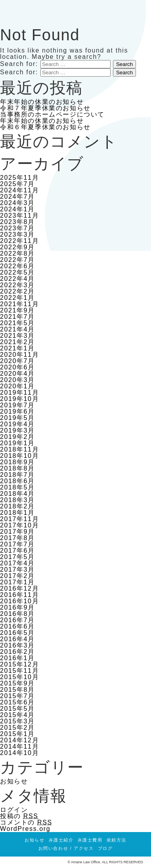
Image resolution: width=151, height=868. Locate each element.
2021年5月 (17, 323)
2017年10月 (19, 525)
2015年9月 (17, 683)
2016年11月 (19, 595)
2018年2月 (17, 506)
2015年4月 (17, 715)
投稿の (19, 816)
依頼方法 (117, 840)
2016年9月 (17, 607)
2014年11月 (19, 747)
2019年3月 (17, 430)
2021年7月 (17, 317)
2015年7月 (17, 696)
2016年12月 (19, 588)
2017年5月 (17, 557)
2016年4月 (17, 639)
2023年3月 (17, 234)
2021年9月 (17, 310)
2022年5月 (17, 272)
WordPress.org (25, 829)
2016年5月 (17, 633)
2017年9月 (17, 532)
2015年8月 (17, 690)
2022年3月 (17, 285)
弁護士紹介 (61, 840)
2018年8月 (17, 468)
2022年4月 (17, 279)
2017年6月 (17, 551)
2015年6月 (17, 702)
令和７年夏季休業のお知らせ (45, 108)
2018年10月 (19, 456)
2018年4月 (17, 494)
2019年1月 (17, 443)
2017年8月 (17, 538)
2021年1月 (17, 348)
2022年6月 (17, 266)
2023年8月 (17, 222)
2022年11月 (19, 241)
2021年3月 (17, 336)
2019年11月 (19, 393)
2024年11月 (19, 190)
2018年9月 (17, 462)
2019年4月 (17, 424)
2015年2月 (17, 728)
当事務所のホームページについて (52, 114)
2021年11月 (19, 304)
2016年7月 (17, 620)
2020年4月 (17, 374)
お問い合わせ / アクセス (66, 848)
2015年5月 (17, 709)
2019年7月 (17, 405)
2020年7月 (17, 361)
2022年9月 (17, 247)
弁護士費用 (90, 840)
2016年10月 (19, 601)
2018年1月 (17, 513)
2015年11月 (19, 671)
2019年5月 (17, 418)
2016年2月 (17, 652)
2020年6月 (17, 367)
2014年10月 (19, 753)
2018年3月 (17, 500)
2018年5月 (17, 487)
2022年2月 (17, 291)
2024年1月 (17, 209)
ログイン (14, 810)
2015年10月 (19, 677)
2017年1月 (17, 582)
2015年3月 (17, 721)
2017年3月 (17, 570)
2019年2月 (17, 437)
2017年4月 (17, 563)
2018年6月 (17, 481)
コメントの (26, 822)
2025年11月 (19, 178)
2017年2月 (17, 576)
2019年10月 (19, 399)
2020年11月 (19, 355)
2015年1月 (17, 734)
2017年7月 (17, 544)
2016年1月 (17, 658)
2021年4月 (17, 329)
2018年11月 (19, 449)
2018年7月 (17, 475)
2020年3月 (17, 380)
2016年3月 (17, 645)
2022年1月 (17, 298)
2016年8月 (17, 614)
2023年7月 (17, 228)
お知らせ (14, 781)
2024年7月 (17, 197)
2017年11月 (19, 519)
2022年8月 (17, 253)
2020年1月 (17, 386)
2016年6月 (17, 626)
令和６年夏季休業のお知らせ (45, 127)
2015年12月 (19, 664)
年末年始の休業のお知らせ (42, 102)
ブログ (105, 848)
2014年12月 (19, 740)
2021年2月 (17, 342)
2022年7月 (17, 260)
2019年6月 (17, 411)
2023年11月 (19, 216)
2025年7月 (17, 184)
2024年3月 (17, 203)
